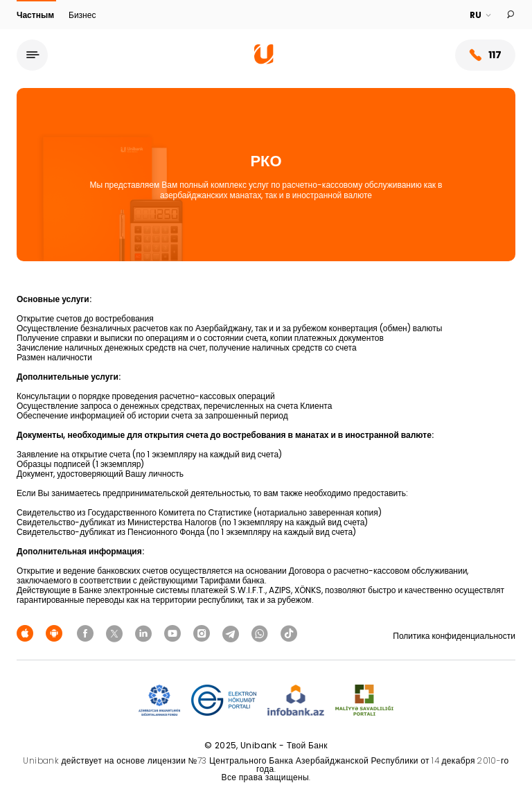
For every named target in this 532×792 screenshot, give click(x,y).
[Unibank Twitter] (116, 633)
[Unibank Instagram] (204, 633)
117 (485, 55)
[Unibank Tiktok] (289, 633)
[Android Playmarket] (56, 633)
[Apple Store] (27, 633)
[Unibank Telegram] (233, 633)
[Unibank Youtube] (175, 633)
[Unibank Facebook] (87, 633)
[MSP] (364, 701)
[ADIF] (159, 701)
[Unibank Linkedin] (145, 633)
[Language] (481, 15)
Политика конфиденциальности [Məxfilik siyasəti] (454, 636)
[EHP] (224, 701)
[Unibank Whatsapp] (262, 633)
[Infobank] (296, 701)
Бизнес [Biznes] (82, 15)
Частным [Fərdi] (36, 15)
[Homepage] (264, 61)
